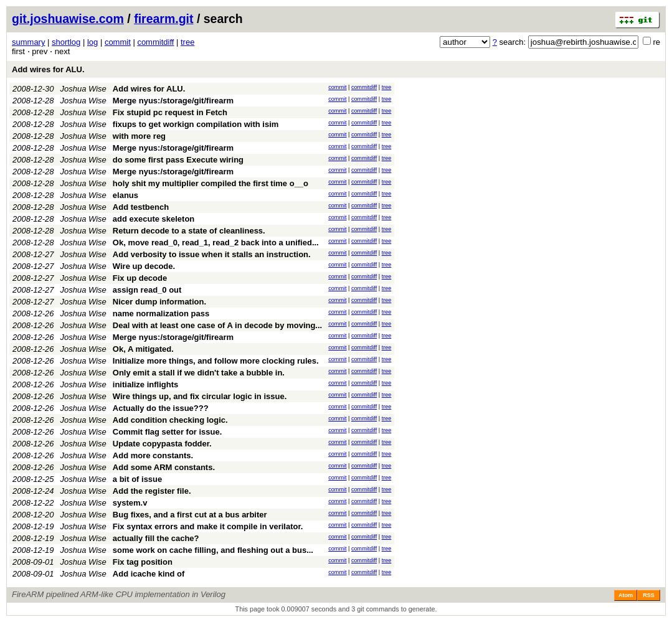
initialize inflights (145, 384)
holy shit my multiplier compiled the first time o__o (211, 183)
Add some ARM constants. (164, 467)
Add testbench (141, 207)
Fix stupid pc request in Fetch (170, 112)
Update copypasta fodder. (162, 444)
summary (28, 42)
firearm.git (163, 19)
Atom (626, 595)
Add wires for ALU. (48, 69)
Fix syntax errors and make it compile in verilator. (208, 526)
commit (118, 42)
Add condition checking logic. (170, 420)
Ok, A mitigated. (143, 349)
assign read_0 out (147, 290)
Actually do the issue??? (161, 408)
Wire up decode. (144, 266)
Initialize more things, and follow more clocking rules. (216, 361)
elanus (125, 195)
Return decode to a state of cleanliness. (189, 231)
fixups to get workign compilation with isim (196, 124)
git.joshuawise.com (68, 19)
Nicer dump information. (159, 302)
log (92, 42)
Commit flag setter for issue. (168, 432)
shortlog (66, 42)
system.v (130, 503)
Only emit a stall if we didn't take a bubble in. (199, 373)
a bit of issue (137, 479)
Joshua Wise (83, 89)
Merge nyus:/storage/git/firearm (173, 101)
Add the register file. (152, 491)
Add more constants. (153, 455)
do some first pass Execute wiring (178, 160)
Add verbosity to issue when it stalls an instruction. (212, 254)
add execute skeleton (154, 219)
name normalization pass (161, 313)
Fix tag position (143, 562)
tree (187, 42)
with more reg (139, 136)
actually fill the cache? (156, 538)
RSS (649, 595)
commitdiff (155, 42)
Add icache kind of (149, 574)
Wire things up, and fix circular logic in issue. (200, 396)
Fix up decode (140, 278)
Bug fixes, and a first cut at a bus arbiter (190, 515)
